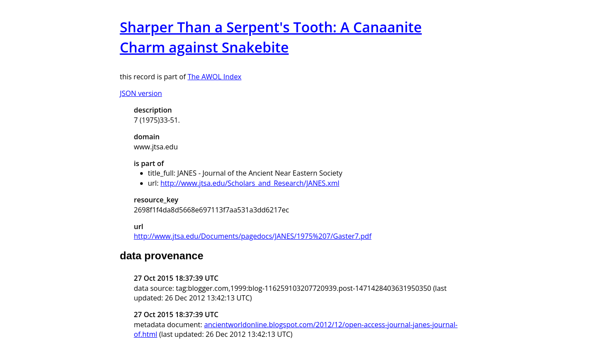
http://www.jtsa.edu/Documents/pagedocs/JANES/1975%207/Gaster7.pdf (253, 236)
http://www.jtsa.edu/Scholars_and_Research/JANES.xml (250, 183)
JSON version (141, 93)
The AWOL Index (214, 77)
